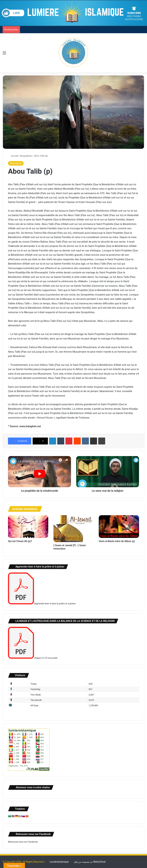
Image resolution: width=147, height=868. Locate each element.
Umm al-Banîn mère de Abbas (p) (117, 541)
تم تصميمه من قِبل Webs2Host (90, 862)
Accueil (13, 156)
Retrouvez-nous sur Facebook (23, 842)
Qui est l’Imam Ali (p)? (20, 541)
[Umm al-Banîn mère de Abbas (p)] (119, 527)
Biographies (26, 156)
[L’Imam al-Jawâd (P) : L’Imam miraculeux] (74, 529)
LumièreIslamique (59, 862)
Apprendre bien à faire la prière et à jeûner (42, 604)
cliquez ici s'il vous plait (33, 658)
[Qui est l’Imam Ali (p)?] (28, 527)
